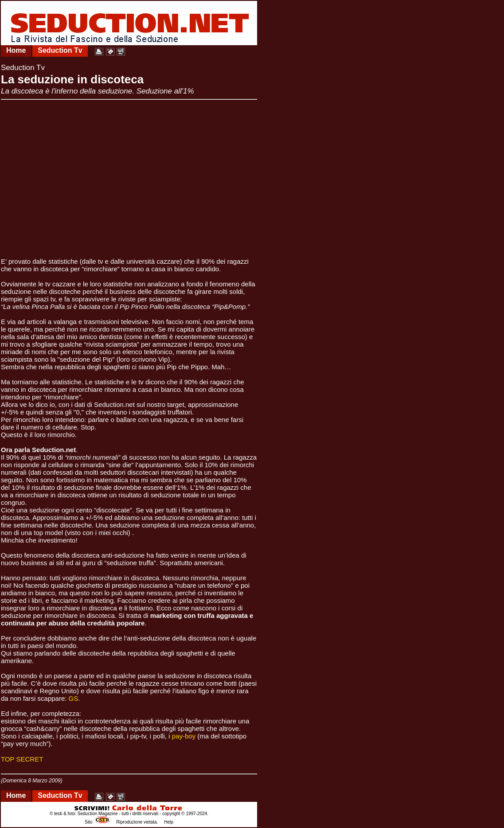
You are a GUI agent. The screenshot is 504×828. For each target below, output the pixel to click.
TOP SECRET (22, 759)
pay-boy (185, 736)
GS (74, 698)
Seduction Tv (60, 50)
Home (16, 50)
